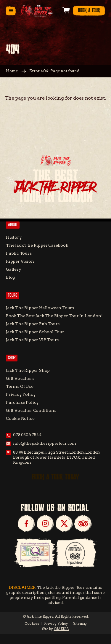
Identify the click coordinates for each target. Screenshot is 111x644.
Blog (10, 277)
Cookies (32, 624)
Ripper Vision (20, 261)
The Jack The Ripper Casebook (37, 245)
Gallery (14, 269)
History (14, 237)
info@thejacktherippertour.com (45, 443)
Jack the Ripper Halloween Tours (40, 308)
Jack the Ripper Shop (28, 370)
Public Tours (19, 253)
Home (12, 71)
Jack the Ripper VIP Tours (32, 340)
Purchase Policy (22, 402)
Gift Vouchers (20, 378)
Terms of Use (20, 386)
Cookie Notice (20, 418)
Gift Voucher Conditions (31, 410)
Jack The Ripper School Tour (35, 332)
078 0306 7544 (27, 435)
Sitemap (80, 624)
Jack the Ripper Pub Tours (33, 324)
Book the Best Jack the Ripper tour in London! (54, 316)
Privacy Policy (21, 394)
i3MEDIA (61, 629)
